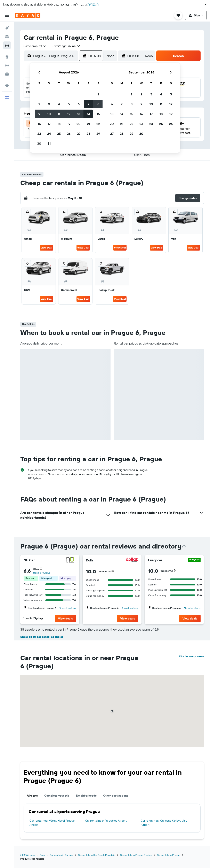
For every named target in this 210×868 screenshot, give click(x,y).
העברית (93, 4)
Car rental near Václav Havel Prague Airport (52, 823)
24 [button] (49, 134)
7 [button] (88, 104)
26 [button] (69, 134)
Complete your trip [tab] (57, 796)
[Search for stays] (7, 37)
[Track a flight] (7, 65)
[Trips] (7, 86)
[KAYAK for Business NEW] (7, 74)
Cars (42, 855)
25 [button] (59, 134)
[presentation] (184, 547)
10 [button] (49, 114)
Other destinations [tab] (116, 796)
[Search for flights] (7, 28)
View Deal (46, 248)
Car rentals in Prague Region (136, 855)
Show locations (68, 608)
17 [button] (49, 124)
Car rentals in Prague (169, 855)
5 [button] (69, 104)
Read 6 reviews (42, 573)
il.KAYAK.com (27, 855)
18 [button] (59, 124)
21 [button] (88, 124)
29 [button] (98, 134)
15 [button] (98, 114)
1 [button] (98, 94)
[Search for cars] (7, 45)
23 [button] (39, 134)
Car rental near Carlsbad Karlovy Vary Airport (164, 823)
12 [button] (69, 114)
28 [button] (88, 134)
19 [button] (69, 124)
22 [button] (98, 124)
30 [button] (39, 143)
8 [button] (98, 104)
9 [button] (39, 114)
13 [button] (79, 114)
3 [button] (49, 104)
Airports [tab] (32, 796)
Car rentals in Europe (61, 855)
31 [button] (49, 143)
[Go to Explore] (7, 57)
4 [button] (59, 104)
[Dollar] (132, 560)
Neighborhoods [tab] (86, 796)
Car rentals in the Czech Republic (96, 855)
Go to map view (192, 656)
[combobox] (35, 46)
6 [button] (79, 104)
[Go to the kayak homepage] (28, 15)
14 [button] (88, 114)
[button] (205, 5)
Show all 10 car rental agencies (42, 637)
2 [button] (39, 104)
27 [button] (79, 134)
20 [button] (79, 124)
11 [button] (59, 114)
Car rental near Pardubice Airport (106, 821)
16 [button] (39, 124)
